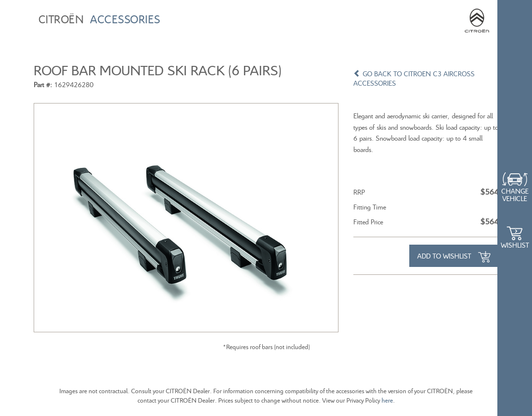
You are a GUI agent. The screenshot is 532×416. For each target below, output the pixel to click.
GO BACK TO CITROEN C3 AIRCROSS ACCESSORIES (414, 78)
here (387, 400)
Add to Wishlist (454, 257)
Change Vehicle (515, 195)
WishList (515, 245)
